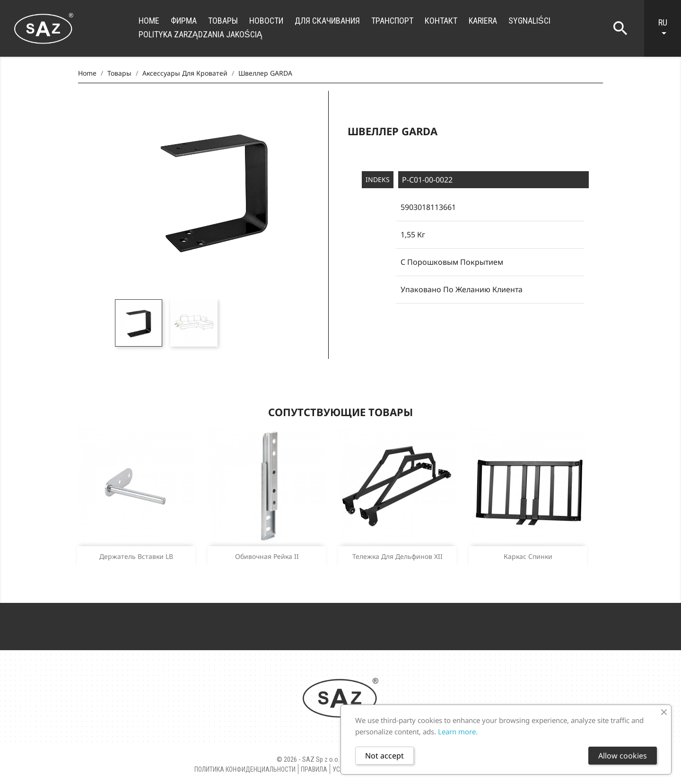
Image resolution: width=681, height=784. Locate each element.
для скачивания (327, 21)
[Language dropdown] (667, 28)
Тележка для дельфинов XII (397, 556)
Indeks (378, 179)
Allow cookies (623, 756)
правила (314, 769)
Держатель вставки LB (136, 556)
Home (149, 21)
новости (266, 21)
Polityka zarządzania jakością (201, 34)
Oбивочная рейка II (267, 556)
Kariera (483, 21)
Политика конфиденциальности (245, 769)
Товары (223, 21)
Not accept (384, 756)
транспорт (392, 21)
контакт (441, 21)
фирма (184, 21)
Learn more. (458, 732)
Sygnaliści (529, 21)
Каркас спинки (528, 556)
